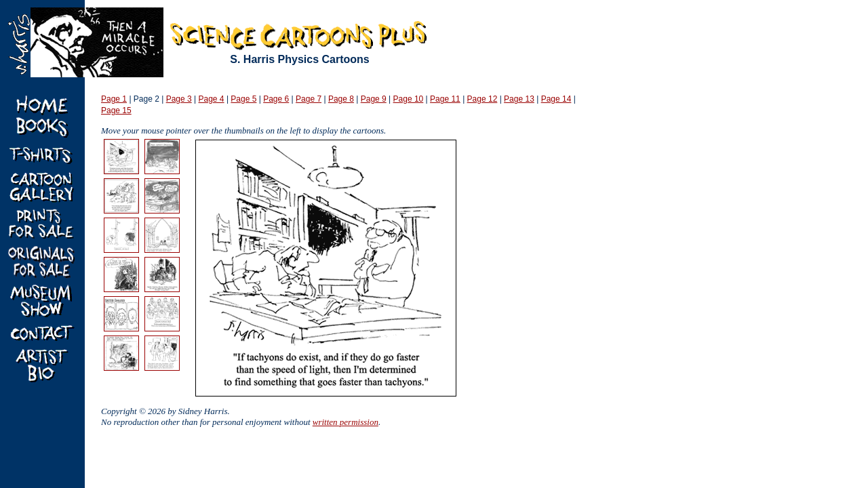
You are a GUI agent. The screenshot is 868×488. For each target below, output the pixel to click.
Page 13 (519, 99)
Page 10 (409, 99)
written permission (346, 422)
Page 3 (179, 99)
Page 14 (556, 99)
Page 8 (341, 99)
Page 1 (114, 99)
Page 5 (243, 99)
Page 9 (374, 99)
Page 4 (212, 99)
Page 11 (445, 99)
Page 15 (116, 110)
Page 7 (309, 99)
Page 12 (482, 99)
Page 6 (276, 99)
